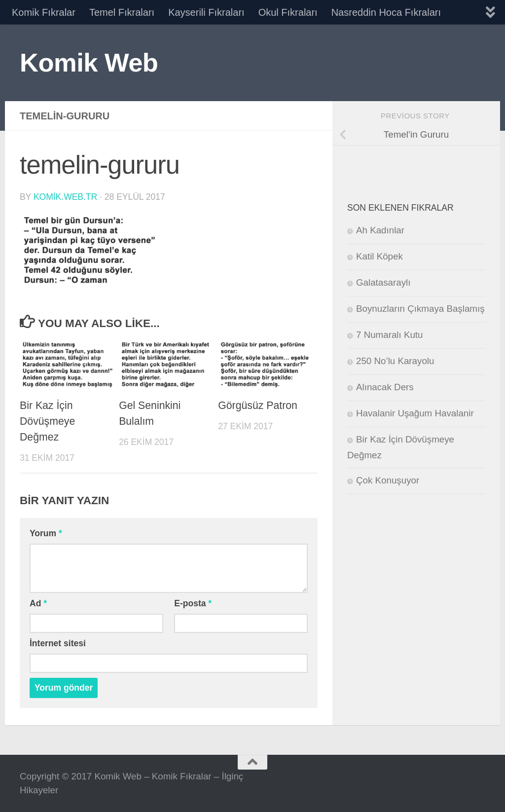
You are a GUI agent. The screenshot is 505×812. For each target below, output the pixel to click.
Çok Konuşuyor (388, 480)
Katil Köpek (379, 256)
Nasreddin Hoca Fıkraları (386, 12)
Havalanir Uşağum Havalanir (415, 413)
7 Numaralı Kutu (389, 335)
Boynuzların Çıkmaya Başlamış (420, 309)
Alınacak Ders (385, 387)
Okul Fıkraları (288, 12)
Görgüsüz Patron (258, 406)
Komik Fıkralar (44, 12)
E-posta (193, 603)
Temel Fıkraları (122, 12)
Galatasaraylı (383, 282)
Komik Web (89, 62)
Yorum (46, 533)
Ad (38, 603)
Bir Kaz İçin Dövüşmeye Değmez (47, 421)
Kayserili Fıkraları (206, 12)
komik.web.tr (65, 197)
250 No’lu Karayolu (395, 361)
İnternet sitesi (58, 643)
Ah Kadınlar (380, 230)
